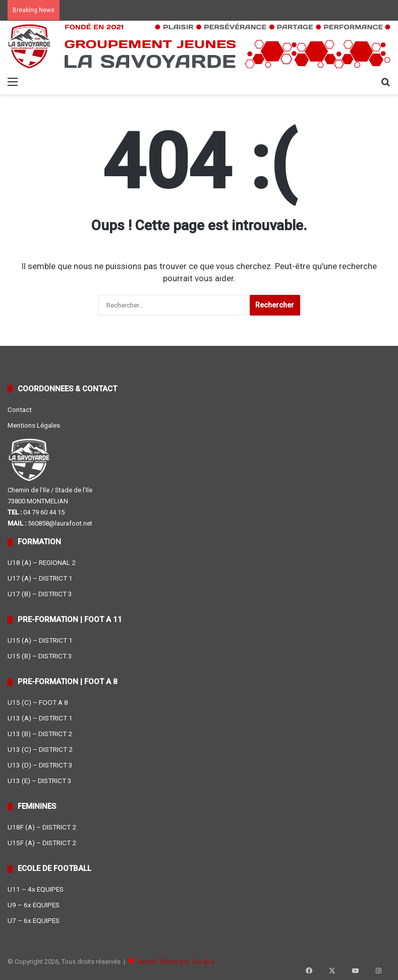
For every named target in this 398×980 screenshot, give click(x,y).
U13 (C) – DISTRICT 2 (40, 749)
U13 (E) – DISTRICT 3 (40, 781)
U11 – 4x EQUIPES (36, 889)
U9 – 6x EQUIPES (34, 905)
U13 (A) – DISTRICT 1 (40, 718)
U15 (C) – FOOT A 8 (38, 702)
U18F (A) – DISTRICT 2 (42, 827)
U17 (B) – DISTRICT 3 (40, 594)
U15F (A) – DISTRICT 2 (42, 843)
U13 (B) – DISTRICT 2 (40, 734)
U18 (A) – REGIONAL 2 (42, 562)
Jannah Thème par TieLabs (175, 962)
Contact (20, 409)
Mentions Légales (34, 425)
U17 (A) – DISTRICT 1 (40, 578)
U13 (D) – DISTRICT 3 (40, 765)
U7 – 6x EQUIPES (34, 920)
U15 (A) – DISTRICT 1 (40, 640)
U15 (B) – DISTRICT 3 (40, 656)
